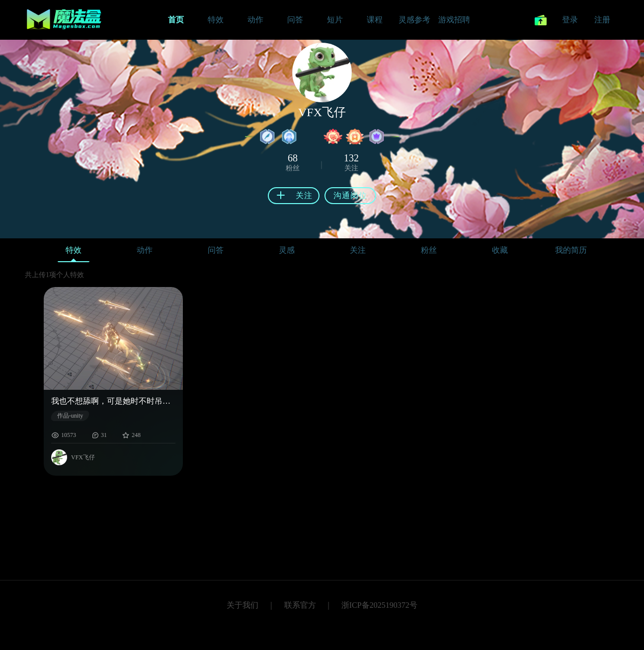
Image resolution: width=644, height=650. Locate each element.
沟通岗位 (350, 195)
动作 (145, 250)
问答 (216, 250)
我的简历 (571, 250)
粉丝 (429, 250)
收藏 (500, 250)
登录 (570, 20)
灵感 (287, 250)
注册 (602, 20)
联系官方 (300, 605)
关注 (358, 250)
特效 (74, 253)
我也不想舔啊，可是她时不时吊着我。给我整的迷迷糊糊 (113, 401)
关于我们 (242, 605)
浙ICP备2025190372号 (379, 605)
